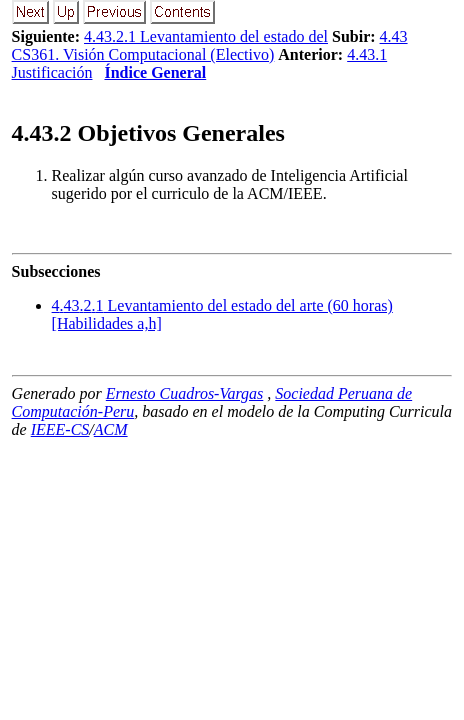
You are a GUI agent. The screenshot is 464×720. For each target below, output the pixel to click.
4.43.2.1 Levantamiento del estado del (206, 36)
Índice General (155, 72)
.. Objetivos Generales (148, 133)
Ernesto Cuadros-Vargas (185, 393)
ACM (111, 429)
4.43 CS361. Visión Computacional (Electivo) (210, 45)
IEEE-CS (60, 429)
